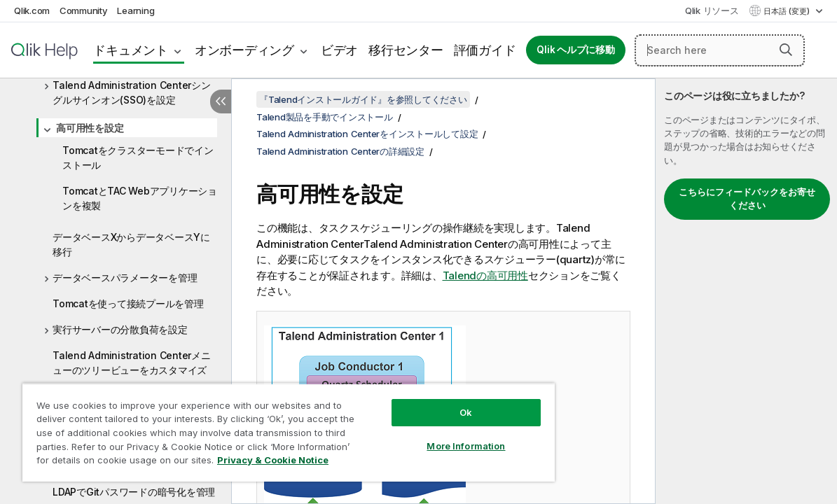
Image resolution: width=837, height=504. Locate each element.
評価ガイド (485, 50)
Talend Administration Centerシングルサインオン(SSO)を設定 (132, 92)
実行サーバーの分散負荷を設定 (120, 329)
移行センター (406, 50)
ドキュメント (131, 50)
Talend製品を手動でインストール (325, 117)
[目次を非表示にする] (221, 101)
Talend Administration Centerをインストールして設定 (367, 134)
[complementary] (746, 291)
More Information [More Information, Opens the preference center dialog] (427, 435)
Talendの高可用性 (485, 275)
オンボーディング (244, 50)
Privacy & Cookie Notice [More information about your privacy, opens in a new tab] (118, 463)
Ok (427, 402)
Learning (136, 10)
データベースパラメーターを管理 (125, 278)
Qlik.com (32, 10)
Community (84, 10)
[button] (786, 50)
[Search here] (720, 50)
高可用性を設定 (90, 128)
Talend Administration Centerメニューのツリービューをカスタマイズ (132, 363)
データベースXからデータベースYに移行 (131, 244)
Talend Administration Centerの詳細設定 (340, 151)
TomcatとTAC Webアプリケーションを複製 (140, 198)
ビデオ (339, 50)
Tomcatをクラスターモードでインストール (138, 157)
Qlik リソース (712, 10)
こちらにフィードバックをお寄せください (747, 199)
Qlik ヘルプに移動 (575, 50)
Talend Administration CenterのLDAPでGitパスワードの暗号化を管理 (134, 484)
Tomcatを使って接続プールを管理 (128, 303)
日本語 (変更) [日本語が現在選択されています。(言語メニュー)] (788, 11)
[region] (265, 427)
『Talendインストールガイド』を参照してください (363, 99)
